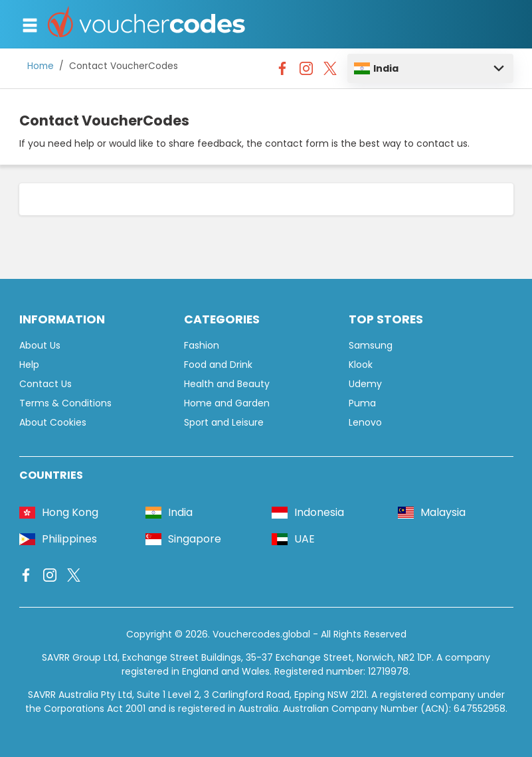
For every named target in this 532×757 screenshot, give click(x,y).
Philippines (58, 539)
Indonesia (308, 512)
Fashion (202, 345)
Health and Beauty (227, 384)
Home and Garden (227, 403)
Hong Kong (59, 512)
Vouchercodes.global (261, 634)
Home (41, 66)
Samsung (371, 345)
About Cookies (53, 422)
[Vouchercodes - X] (330, 72)
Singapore (183, 539)
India (376, 68)
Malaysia (432, 512)
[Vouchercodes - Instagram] (306, 72)
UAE (293, 539)
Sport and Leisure (224, 422)
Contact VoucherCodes (124, 66)
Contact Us (45, 384)
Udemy (365, 384)
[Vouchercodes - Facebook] (282, 72)
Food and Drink (218, 365)
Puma (362, 403)
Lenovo (365, 422)
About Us (40, 345)
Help (29, 365)
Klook (361, 365)
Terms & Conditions (65, 403)
